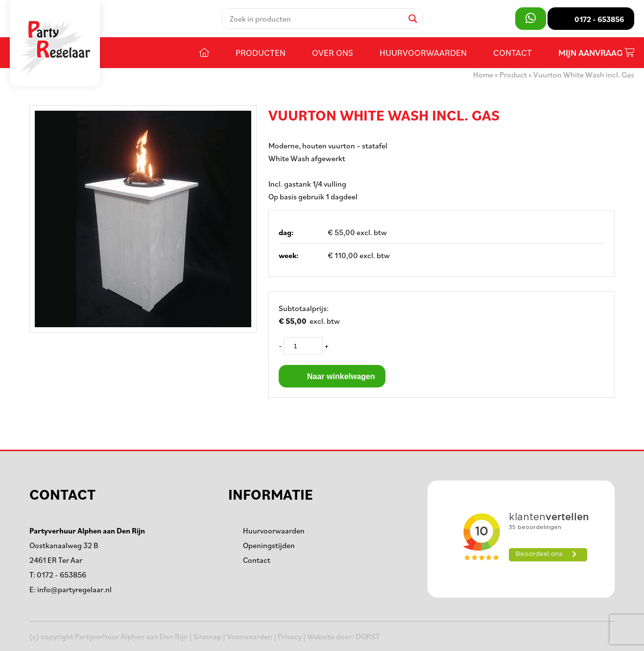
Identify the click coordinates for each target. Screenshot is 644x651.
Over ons (333, 52)
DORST (368, 636)
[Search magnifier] (413, 19)
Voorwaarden (250, 636)
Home (483, 74)
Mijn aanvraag (596, 53)
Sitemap (207, 636)
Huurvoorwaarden (423, 52)
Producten (261, 52)
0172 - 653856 (61, 575)
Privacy (290, 636)
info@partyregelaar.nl (74, 589)
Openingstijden (269, 545)
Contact (513, 52)
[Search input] (315, 19)
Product (513, 74)
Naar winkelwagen (332, 376)
